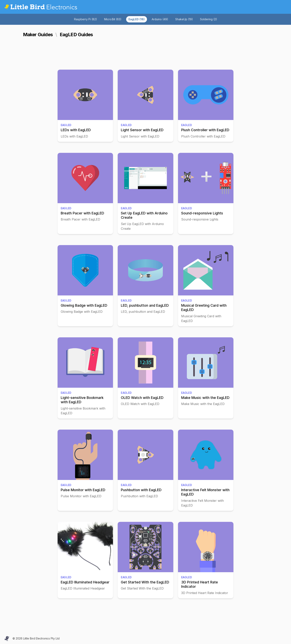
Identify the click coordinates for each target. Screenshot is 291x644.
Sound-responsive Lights (202, 213)
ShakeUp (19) (184, 19)
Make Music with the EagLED (205, 398)
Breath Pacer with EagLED (82, 213)
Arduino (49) (160, 19)
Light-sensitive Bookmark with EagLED (82, 400)
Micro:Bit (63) (113, 19)
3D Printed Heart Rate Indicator (200, 584)
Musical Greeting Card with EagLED (204, 308)
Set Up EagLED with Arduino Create (144, 215)
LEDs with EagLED (76, 130)
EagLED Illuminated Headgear (85, 582)
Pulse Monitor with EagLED (83, 490)
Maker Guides (38, 35)
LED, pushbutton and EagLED (145, 305)
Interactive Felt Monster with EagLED (205, 492)
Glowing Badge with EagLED (84, 305)
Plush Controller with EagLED (205, 130)
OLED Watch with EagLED (142, 398)
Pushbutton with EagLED (141, 490)
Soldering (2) (209, 19)
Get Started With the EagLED (145, 582)
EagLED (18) (137, 19)
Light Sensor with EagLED (142, 130)
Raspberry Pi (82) (86, 19)
